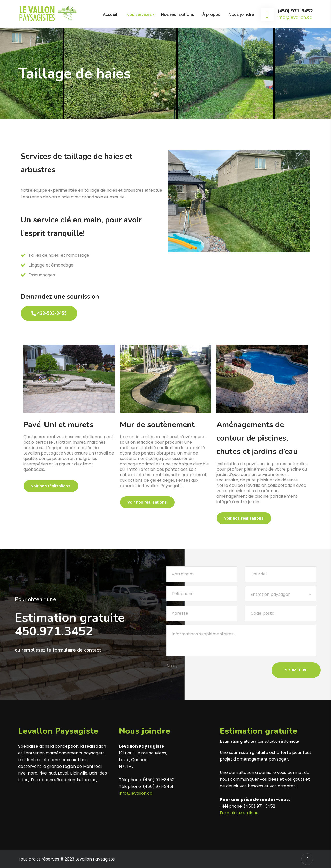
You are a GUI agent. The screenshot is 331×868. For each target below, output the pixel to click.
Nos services (139, 15)
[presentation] (206, 682)
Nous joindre (241, 15)
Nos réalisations (178, 15)
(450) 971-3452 (295, 11)
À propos (211, 15)
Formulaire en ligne (239, 813)
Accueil (110, 15)
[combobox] (281, 594)
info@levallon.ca (295, 17)
